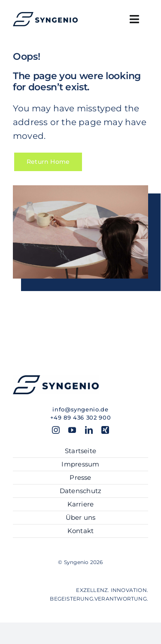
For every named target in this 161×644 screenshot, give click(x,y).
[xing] (105, 430)
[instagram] (56, 430)
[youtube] (72, 430)
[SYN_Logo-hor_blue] (45, 15)
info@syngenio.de (80, 409)
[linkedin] (89, 430)
